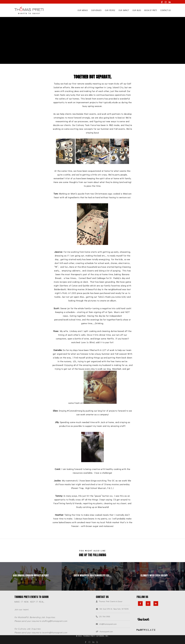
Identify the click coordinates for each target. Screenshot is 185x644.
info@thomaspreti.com (108, 624)
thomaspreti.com (106, 631)
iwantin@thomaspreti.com (54, 632)
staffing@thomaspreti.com (54, 621)
